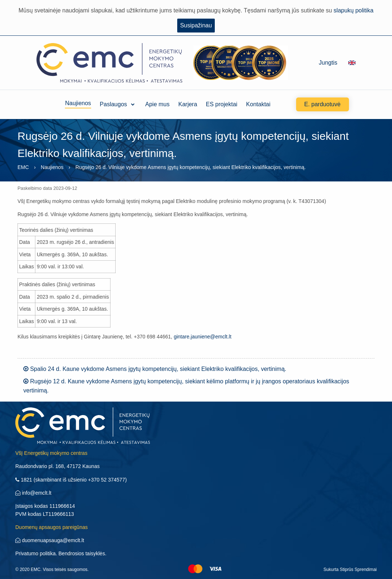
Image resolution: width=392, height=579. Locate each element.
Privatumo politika (36, 553)
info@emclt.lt (33, 493)
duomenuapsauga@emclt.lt (50, 540)
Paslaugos (114, 104)
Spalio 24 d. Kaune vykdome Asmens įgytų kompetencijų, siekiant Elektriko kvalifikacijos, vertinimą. (155, 369)
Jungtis (328, 63)
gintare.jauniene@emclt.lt (202, 337)
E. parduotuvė (322, 104)
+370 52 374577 (106, 480)
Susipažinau (196, 25)
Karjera (188, 104)
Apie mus (157, 104)
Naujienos (78, 104)
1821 (24, 480)
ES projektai (222, 104)
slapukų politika (354, 10)
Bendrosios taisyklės (82, 553)
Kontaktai (258, 104)
